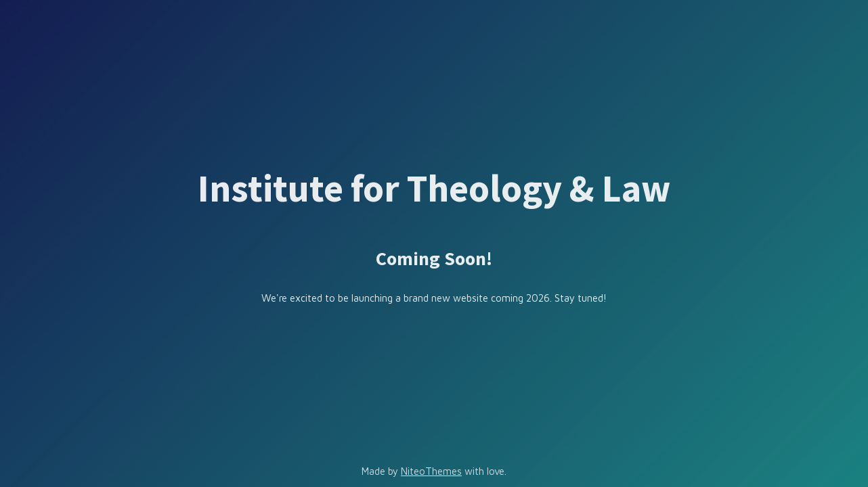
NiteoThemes (431, 471)
